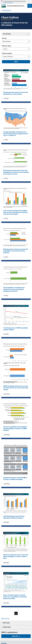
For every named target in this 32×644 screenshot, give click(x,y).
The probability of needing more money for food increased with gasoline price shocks (14, 289)
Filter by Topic (7, 46)
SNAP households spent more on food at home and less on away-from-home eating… (16, 388)
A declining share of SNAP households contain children (16, 329)
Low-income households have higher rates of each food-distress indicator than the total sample (15, 212)
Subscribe (15, 636)
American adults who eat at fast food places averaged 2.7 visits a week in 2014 (16, 556)
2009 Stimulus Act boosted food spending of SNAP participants (14, 517)
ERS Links (6, 623)
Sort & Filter (7, 34)
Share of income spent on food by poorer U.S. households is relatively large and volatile (15, 597)
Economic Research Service (16, 6)
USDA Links (7, 627)
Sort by (4, 38)
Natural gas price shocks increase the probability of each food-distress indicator (16, 251)
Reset (16, 62)
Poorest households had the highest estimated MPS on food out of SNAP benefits (15, 428)
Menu (30, 6)
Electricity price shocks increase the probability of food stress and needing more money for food (16, 172)
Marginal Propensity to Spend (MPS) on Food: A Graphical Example (15, 478)
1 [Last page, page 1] (16, 613)
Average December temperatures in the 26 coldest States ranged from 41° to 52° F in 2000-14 (16, 134)
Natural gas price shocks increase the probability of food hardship (16, 93)
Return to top (5, 618)
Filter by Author (7, 53)
